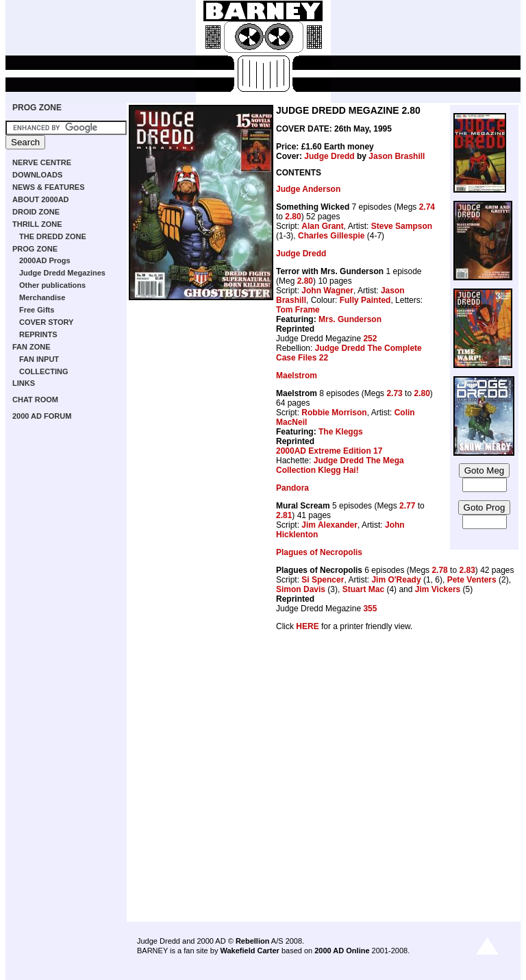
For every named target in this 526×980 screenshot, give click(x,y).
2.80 (293, 217)
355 (370, 609)
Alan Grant (322, 226)
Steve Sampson (402, 226)
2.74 (427, 207)
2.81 (284, 515)
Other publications (52, 285)
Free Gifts (37, 310)
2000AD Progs (45, 260)
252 (370, 339)
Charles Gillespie (331, 236)
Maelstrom (297, 376)
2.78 (439, 570)
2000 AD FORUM (42, 416)
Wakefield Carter (249, 951)
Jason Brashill (397, 156)
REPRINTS (38, 334)
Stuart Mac (363, 589)
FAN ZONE (32, 347)
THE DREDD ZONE (53, 236)
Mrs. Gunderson (350, 319)
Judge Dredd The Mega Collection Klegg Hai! (340, 465)
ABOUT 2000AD (41, 199)
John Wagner (327, 291)
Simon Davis (301, 589)
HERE (307, 626)
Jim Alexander (329, 525)
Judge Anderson (308, 189)
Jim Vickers (438, 589)
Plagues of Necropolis (319, 552)
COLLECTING (44, 371)
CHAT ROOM (35, 400)
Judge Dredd (329, 156)
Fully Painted (365, 300)
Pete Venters (472, 580)
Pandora (292, 488)
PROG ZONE (37, 108)
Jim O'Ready (396, 580)
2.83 (467, 570)
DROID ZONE (36, 212)
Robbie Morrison (334, 413)
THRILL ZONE (37, 224)
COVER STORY (46, 322)
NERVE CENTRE (42, 162)
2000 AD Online (342, 951)
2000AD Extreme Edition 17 (329, 451)
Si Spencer (323, 580)
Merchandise (42, 297)
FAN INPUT (39, 359)
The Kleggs (341, 432)
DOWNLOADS (37, 175)
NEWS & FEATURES (49, 187)
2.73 (394, 393)
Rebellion (253, 941)
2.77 (407, 506)
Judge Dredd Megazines (62, 273)
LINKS (24, 383)
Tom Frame (298, 310)
